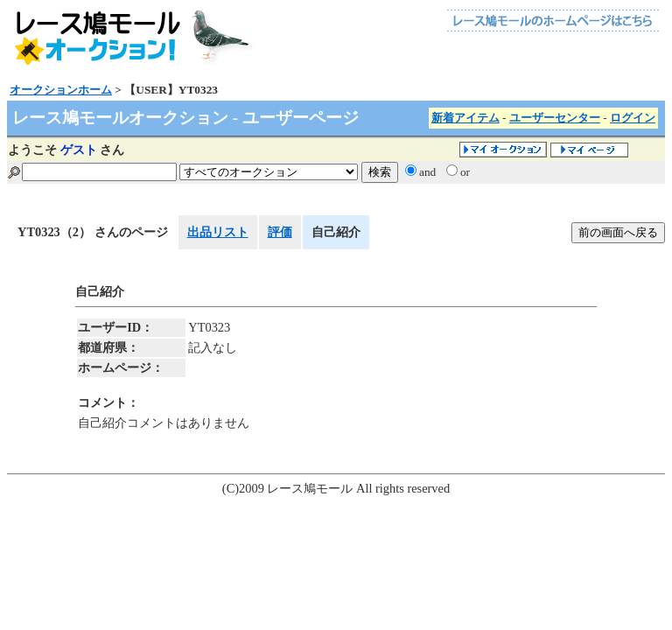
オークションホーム (61, 90)
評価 (280, 232)
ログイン (633, 118)
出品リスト (218, 232)
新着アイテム (465, 118)
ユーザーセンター (555, 118)
